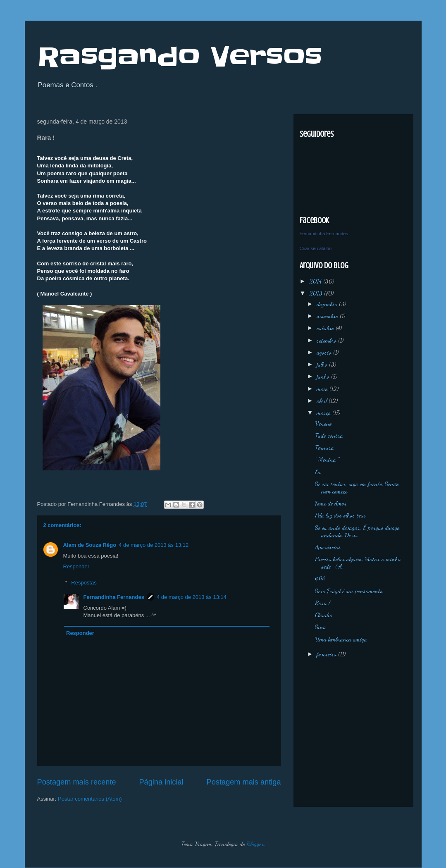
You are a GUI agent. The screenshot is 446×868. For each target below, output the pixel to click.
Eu (318, 472)
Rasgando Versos (180, 57)
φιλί (320, 578)
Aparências (328, 547)
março (324, 413)
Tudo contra (329, 435)
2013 (317, 293)
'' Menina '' (327, 459)
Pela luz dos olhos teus (341, 515)
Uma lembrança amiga (341, 639)
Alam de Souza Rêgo (90, 545)
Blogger (255, 844)
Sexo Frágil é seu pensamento (349, 591)
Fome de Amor (331, 503)
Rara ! (323, 603)
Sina (321, 627)
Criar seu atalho (316, 248)
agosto (325, 352)
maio (323, 389)
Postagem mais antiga (244, 782)
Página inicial (161, 782)
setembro (327, 340)
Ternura (324, 447)
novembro (328, 316)
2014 (316, 281)
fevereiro (327, 654)
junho (324, 376)
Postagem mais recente (77, 782)
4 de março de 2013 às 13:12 (154, 545)
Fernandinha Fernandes (114, 597)
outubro (326, 328)
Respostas (84, 582)
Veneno (323, 423)
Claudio (324, 615)
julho (323, 364)
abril (323, 401)
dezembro (328, 304)
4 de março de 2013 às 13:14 (192, 597)
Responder (76, 566)
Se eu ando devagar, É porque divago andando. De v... (357, 531)
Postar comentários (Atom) (90, 799)
